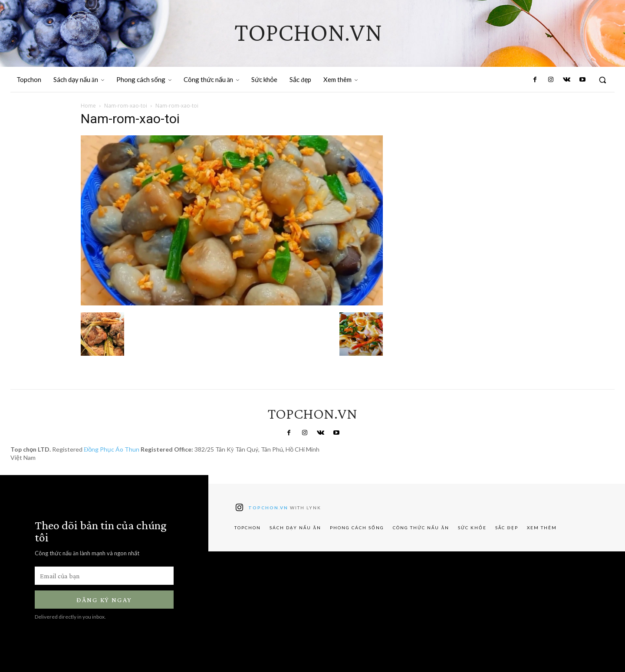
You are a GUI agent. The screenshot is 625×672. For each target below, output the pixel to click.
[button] (602, 80)
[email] (104, 576)
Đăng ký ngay (104, 600)
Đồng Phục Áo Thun (112, 449)
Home (88, 106)
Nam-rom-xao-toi (126, 106)
